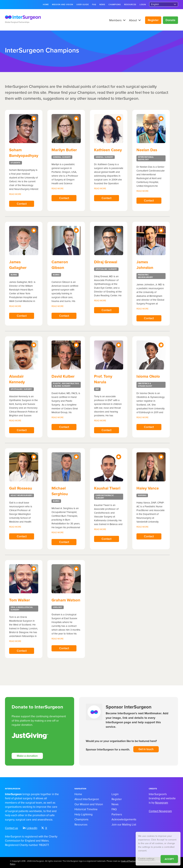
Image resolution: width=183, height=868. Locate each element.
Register (153, 20)
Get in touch (146, 749)
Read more (15, 194)
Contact (22, 204)
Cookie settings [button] (146, 859)
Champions (115, 5)
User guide (83, 5)
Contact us (11, 828)
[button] (124, 20)
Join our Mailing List (124, 825)
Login (143, 5)
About (135, 20)
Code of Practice (128, 861)
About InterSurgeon (87, 799)
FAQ (94, 5)
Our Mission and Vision (89, 804)
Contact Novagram (160, 811)
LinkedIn (30, 828)
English (155, 4)
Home (46, 5)
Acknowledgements (124, 819)
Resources (130, 5)
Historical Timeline (86, 809)
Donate (170, 20)
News (102, 5)
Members (117, 20)
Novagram (162, 803)
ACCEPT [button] (169, 859)
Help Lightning (84, 814)
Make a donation (27, 756)
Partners (117, 814)
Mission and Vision (63, 5)
